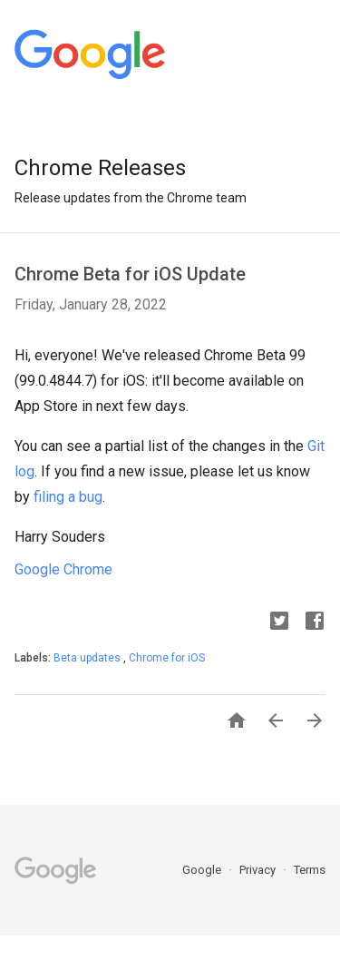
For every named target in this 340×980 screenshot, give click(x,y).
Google (203, 870)
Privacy (259, 870)
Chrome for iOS (167, 658)
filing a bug (68, 497)
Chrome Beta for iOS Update (130, 274)
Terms (310, 870)
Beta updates (88, 658)
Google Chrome (63, 569)
